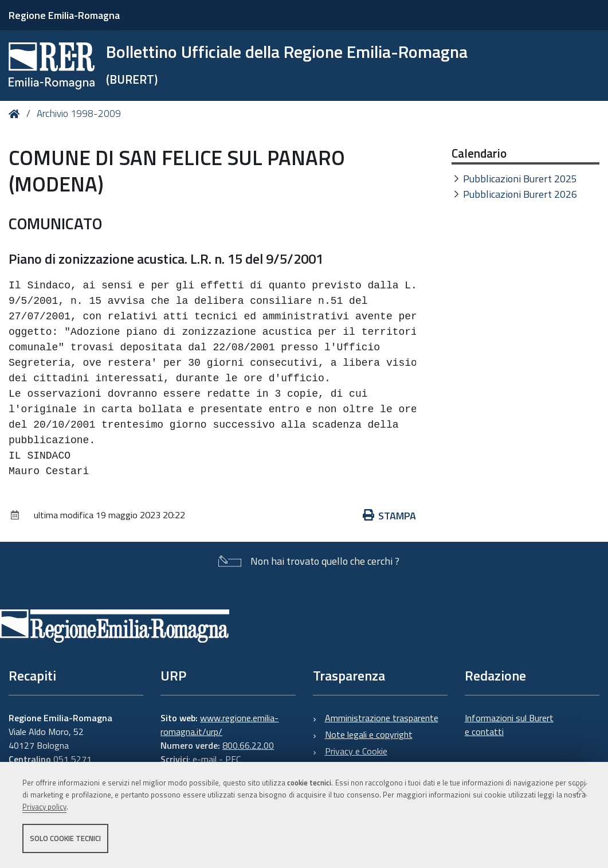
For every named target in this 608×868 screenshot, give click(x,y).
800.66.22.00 (248, 745)
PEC (233, 759)
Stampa (390, 516)
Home (16, 114)
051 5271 (72, 759)
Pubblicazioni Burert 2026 (520, 194)
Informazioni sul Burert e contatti (509, 725)
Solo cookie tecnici (65, 838)
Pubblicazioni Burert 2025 (520, 179)
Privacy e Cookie (356, 751)
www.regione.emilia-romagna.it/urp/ (219, 725)
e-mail (205, 759)
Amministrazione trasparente (382, 718)
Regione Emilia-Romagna (64, 15)
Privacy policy (44, 807)
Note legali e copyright (369, 734)
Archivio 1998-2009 (79, 114)
